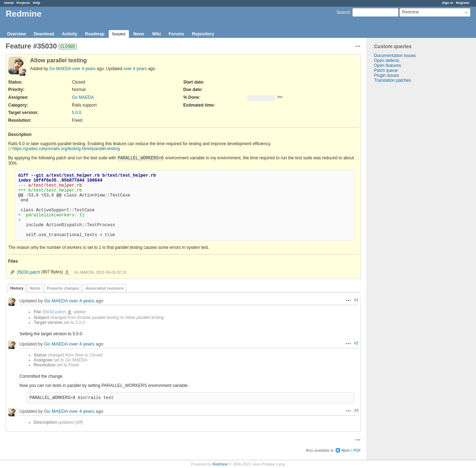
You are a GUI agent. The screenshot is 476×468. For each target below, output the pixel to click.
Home (9, 3)
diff (79, 422)
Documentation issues (395, 56)
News (139, 34)
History (17, 288)
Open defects (387, 61)
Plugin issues (387, 75)
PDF (357, 450)
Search (343, 12)
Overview (16, 34)
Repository (203, 34)
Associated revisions (104, 288)
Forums (176, 34)
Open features (387, 65)
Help (37, 3)
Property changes (63, 288)
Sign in (448, 3)
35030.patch (28, 272)
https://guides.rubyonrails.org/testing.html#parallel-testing (66, 149)
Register (463, 3)
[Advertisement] (402, 194)
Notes (35, 288)
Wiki (156, 34)
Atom (345, 450)
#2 (356, 343)
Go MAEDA (60, 69)
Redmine (220, 464)
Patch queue (386, 70)
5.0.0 (77, 113)
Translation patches (392, 80)
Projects (23, 3)
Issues (119, 34)
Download (44, 34)
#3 (356, 410)
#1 (356, 300)
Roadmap (95, 34)
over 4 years (84, 69)
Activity (70, 34)
